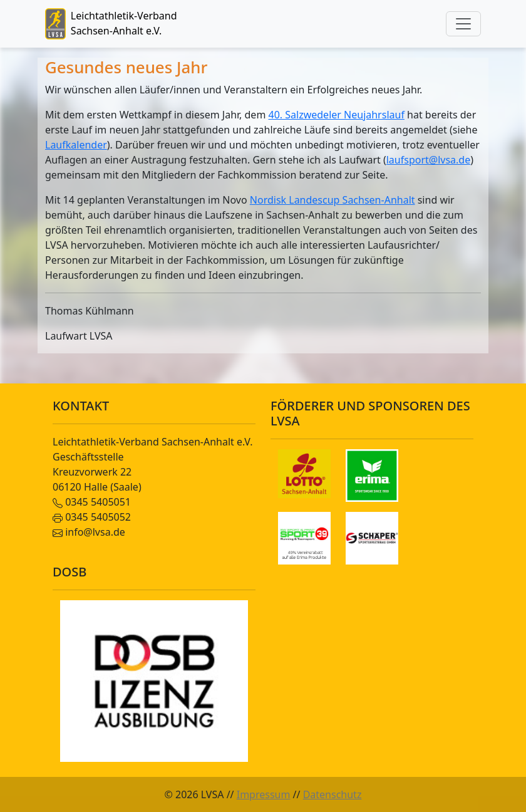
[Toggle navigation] (463, 24)
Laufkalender (76, 145)
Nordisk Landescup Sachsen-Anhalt (333, 200)
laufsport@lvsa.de (429, 160)
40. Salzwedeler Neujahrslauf (337, 115)
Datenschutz (333, 794)
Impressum (264, 794)
